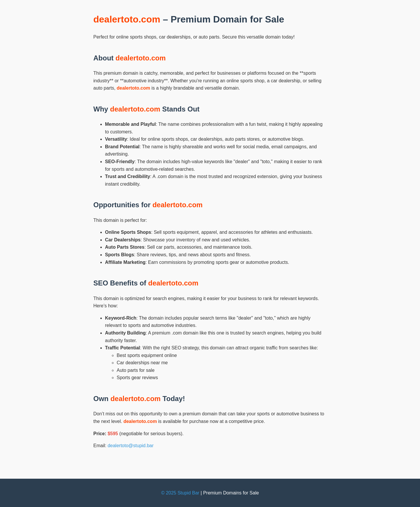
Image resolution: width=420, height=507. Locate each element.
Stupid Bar (189, 493)
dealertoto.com (127, 19)
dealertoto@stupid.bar (131, 446)
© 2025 (169, 493)
